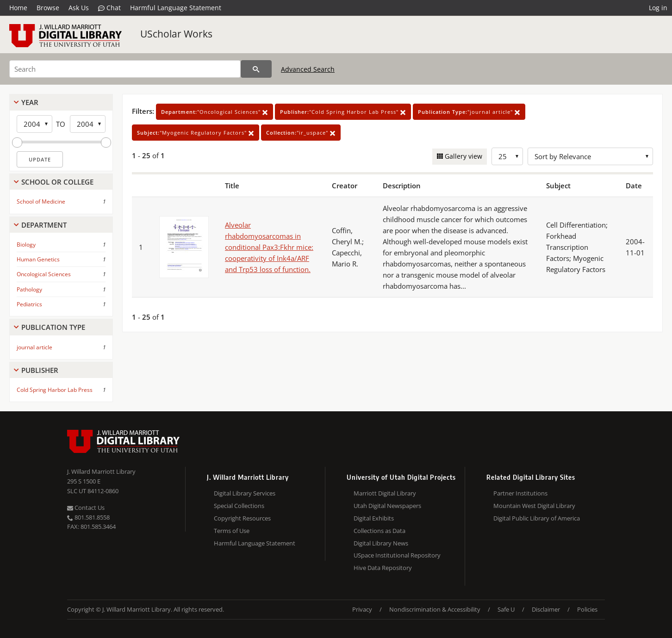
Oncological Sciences (44, 274)
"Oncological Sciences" (215, 112)
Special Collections (239, 506)
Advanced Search (308, 69)
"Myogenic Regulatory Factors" (196, 133)
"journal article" (469, 112)
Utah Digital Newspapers (387, 506)
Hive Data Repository (383, 568)
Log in (658, 8)
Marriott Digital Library (385, 493)
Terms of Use (232, 531)
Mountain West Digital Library (534, 506)
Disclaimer (546, 609)
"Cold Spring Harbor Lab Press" (343, 112)
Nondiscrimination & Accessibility (435, 609)
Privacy (362, 609)
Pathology (29, 289)
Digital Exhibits (374, 518)
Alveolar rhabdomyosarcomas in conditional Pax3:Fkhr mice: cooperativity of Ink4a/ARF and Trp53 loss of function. (269, 247)
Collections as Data (380, 531)
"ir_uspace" (301, 133)
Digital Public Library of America (537, 518)
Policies (587, 609)
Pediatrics (29, 304)
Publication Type (53, 327)
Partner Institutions (520, 493)
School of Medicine (41, 201)
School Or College (57, 182)
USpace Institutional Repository (397, 555)
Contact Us (86, 508)
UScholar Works (176, 34)
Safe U (506, 609)
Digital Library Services (245, 493)
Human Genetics (38, 259)
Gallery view (463, 156)
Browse (48, 8)
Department (44, 225)
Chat (109, 8)
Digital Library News (381, 543)
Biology (26, 245)
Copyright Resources (242, 518)
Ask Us (79, 8)
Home (18, 8)
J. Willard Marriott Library (101, 471)
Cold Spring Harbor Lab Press (55, 390)
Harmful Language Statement (176, 8)
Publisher (40, 370)
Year (30, 102)
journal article (34, 347)
